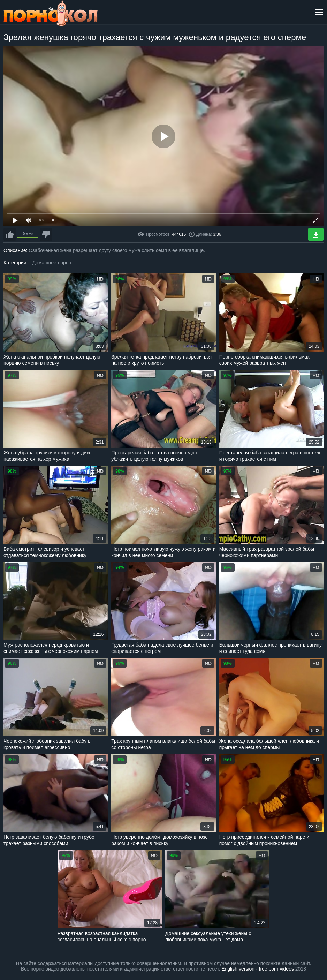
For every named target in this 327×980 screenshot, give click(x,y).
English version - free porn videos (258, 969)
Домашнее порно (52, 263)
